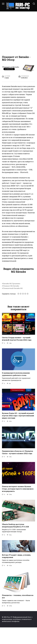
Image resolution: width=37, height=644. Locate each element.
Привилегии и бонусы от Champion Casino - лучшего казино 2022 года (18, 469)
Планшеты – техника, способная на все (18, 613)
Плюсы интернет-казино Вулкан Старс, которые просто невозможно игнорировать (18, 505)
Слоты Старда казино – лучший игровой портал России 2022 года (17, 355)
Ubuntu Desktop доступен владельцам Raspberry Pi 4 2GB (15, 542)
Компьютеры (9, 69)
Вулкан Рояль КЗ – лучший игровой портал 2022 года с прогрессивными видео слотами (18, 432)
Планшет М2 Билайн (11, 303)
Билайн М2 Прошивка (12, 300)
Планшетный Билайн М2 (13, 305)
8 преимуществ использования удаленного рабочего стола (16, 391)
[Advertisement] (18, 33)
